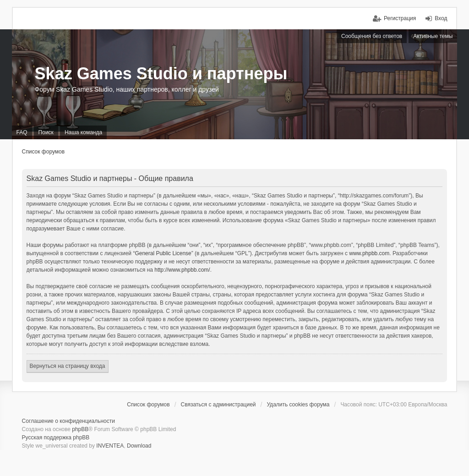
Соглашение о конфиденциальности (68, 421)
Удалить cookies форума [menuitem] (298, 405)
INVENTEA (110, 446)
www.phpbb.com (369, 253)
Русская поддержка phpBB (56, 438)
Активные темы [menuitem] (433, 36)
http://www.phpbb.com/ (182, 270)
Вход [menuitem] (441, 18)
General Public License (163, 253)
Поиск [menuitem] (46, 132)
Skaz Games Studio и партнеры (161, 74)
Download (139, 446)
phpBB (80, 429)
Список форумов (44, 152)
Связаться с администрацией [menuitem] (218, 405)
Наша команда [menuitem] (83, 132)
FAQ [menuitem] (22, 132)
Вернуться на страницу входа (68, 366)
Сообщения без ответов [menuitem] (372, 36)
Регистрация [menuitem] (400, 18)
